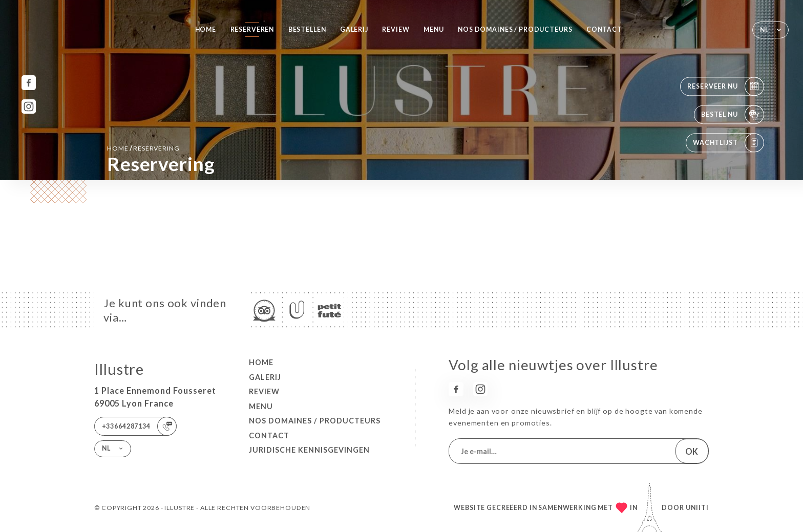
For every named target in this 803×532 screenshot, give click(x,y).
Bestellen (307, 29)
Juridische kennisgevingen (309, 450)
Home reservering (143, 148)
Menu (434, 29)
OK (692, 451)
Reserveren (252, 29)
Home (206, 29)
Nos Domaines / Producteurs (515, 29)
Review (396, 29)
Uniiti (697, 508)
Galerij (354, 29)
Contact (604, 29)
